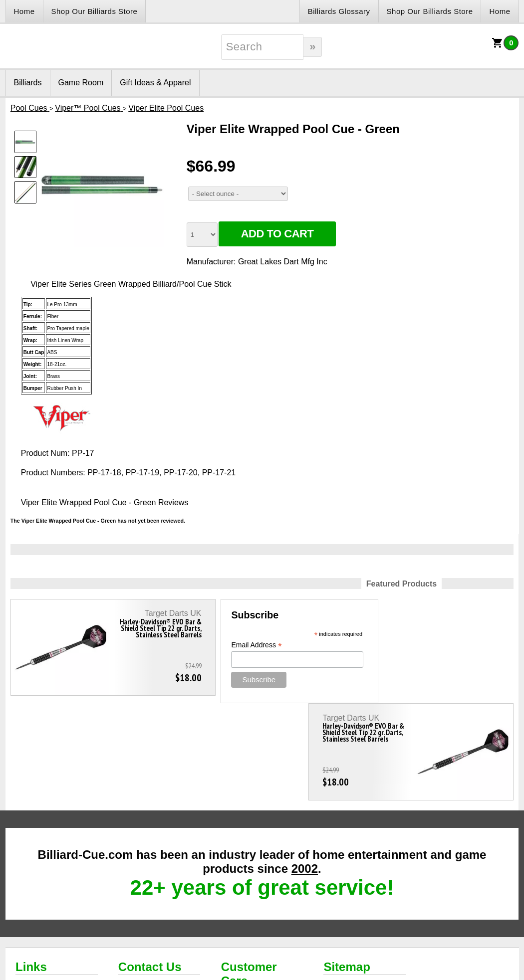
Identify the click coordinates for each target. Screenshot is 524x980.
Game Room (81, 83)
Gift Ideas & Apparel (155, 83)
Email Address (219, 645)
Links (31, 870)
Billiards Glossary (339, 11)
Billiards (28, 83)
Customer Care (249, 877)
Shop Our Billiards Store (95, 11)
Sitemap (347, 870)
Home (24, 11)
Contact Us (150, 870)
